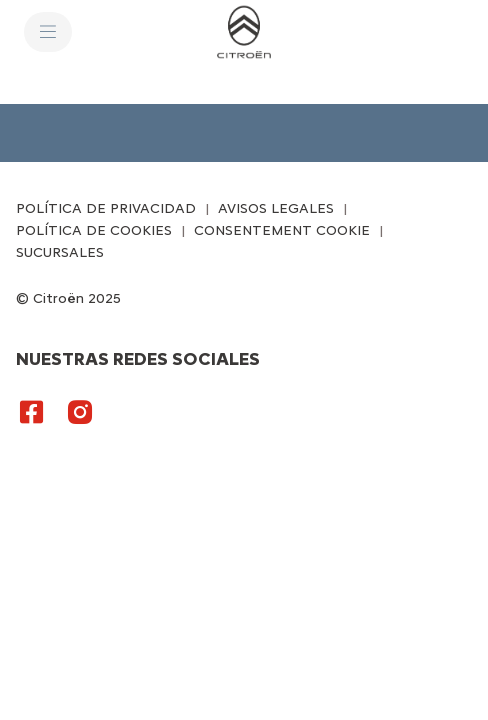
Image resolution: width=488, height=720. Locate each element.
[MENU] (48, 32)
